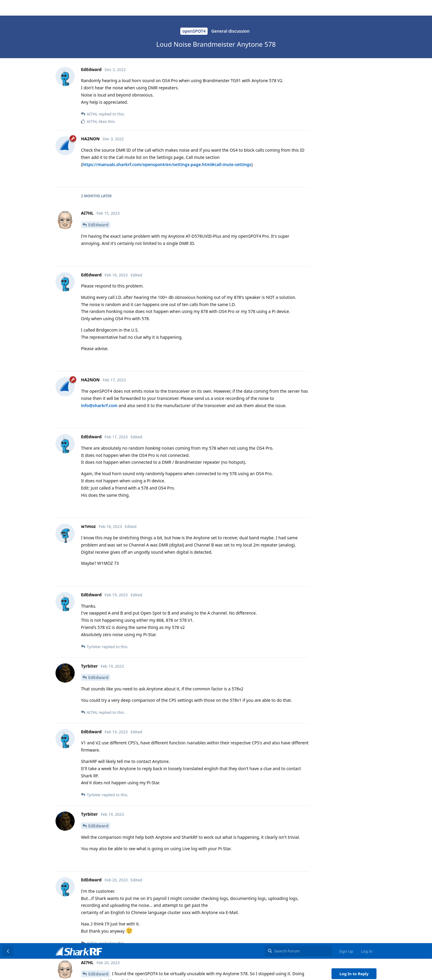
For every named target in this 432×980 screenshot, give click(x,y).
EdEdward (98, 31)
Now (337, 148)
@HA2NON (94, 146)
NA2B (94, 721)
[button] (179, 970)
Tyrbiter (96, 81)
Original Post (345, 48)
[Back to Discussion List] (8, 8)
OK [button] (416, 969)
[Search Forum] (298, 8)
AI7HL (94, 238)
